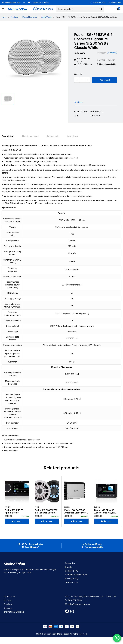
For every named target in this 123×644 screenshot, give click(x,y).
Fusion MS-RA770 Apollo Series (14, 511)
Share (80, 102)
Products (14, 17)
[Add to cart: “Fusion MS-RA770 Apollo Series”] (17, 521)
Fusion (7, 507)
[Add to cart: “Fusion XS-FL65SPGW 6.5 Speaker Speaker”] (47, 521)
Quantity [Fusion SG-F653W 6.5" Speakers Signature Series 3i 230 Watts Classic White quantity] (78, 74)
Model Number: (81, 111)
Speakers (96, 115)
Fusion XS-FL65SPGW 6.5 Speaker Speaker (46, 511)
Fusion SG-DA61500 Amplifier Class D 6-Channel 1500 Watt (75, 513)
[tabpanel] (61, 299)
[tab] (8, 136)
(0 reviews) (112, 53)
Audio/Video (46, 17)
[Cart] (118, 9)
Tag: (76, 115)
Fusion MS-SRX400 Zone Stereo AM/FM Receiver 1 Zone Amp (105, 513)
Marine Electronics (30, 17)
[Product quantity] (82, 80)
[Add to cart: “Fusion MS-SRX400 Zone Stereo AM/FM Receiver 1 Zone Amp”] (106, 521)
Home (4, 17)
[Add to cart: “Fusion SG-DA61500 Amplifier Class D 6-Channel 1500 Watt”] (76, 521)
